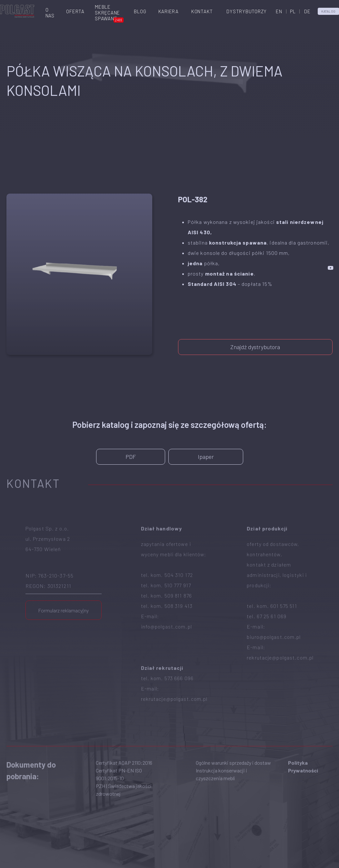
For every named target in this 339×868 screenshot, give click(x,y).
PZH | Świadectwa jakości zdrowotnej (124, 764)
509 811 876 (178, 569)
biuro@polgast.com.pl (274, 611)
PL (293, 11)
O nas (50, 13)
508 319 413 (179, 580)
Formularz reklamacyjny (63, 584)
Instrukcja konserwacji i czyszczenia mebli (221, 748)
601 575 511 (284, 580)
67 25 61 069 (272, 590)
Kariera (169, 11)
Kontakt (202, 11)
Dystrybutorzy (247, 11)
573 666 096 (179, 652)
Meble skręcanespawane (107, 13)
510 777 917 (178, 559)
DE (307, 11)
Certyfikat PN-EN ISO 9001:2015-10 (119, 748)
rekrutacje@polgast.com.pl (174, 673)
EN (279, 11)
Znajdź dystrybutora (255, 342)
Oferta (75, 11)
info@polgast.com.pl (166, 600)
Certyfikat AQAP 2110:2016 (124, 737)
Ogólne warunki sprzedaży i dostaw (233, 737)
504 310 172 (179, 549)
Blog (140, 11)
